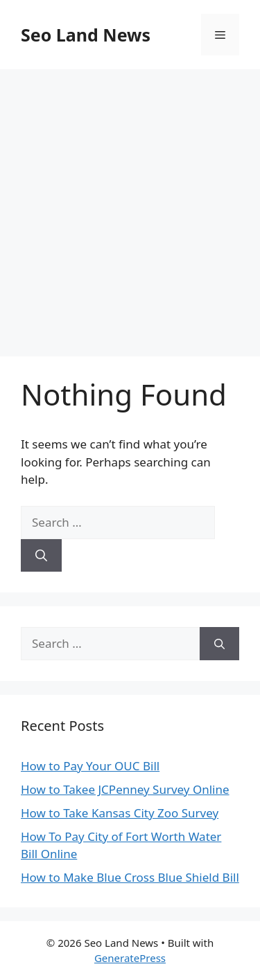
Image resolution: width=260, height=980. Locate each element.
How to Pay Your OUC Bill (90, 766)
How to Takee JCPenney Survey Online (125, 789)
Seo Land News (86, 35)
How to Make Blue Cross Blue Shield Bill (130, 877)
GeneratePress (130, 958)
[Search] (41, 556)
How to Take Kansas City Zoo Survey (120, 813)
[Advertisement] (130, 206)
